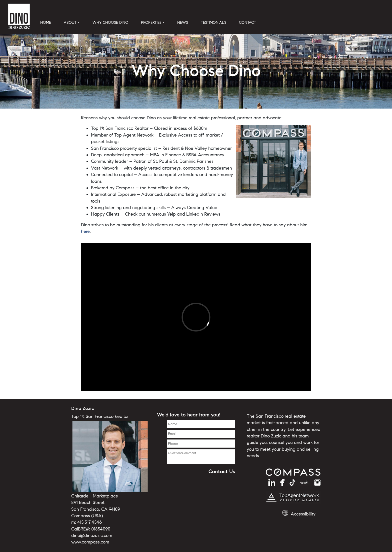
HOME (46, 22)
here (85, 231)
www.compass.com (90, 542)
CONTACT (247, 22)
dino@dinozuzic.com (92, 535)
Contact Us (222, 471)
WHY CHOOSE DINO (110, 22)
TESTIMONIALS (213, 22)
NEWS (183, 22)
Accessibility (303, 514)
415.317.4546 (89, 522)
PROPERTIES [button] (151, 22)
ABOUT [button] (70, 22)
